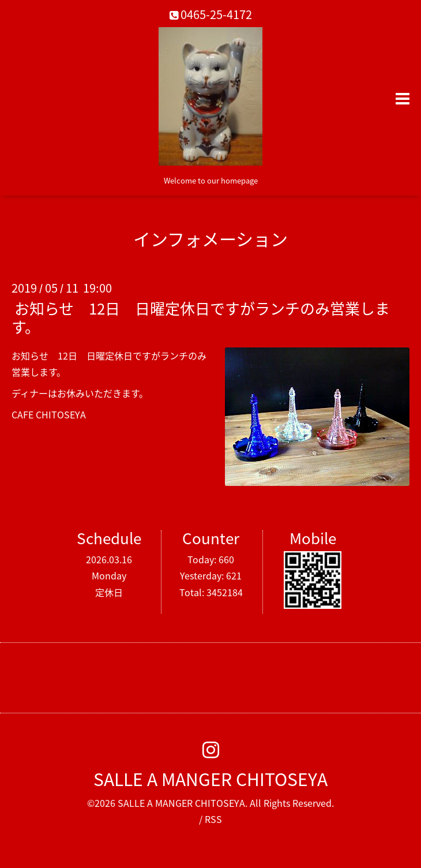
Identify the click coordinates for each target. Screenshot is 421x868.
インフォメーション (210, 239)
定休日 (109, 592)
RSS (213, 819)
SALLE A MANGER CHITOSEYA (210, 779)
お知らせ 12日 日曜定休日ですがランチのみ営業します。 (201, 317)
